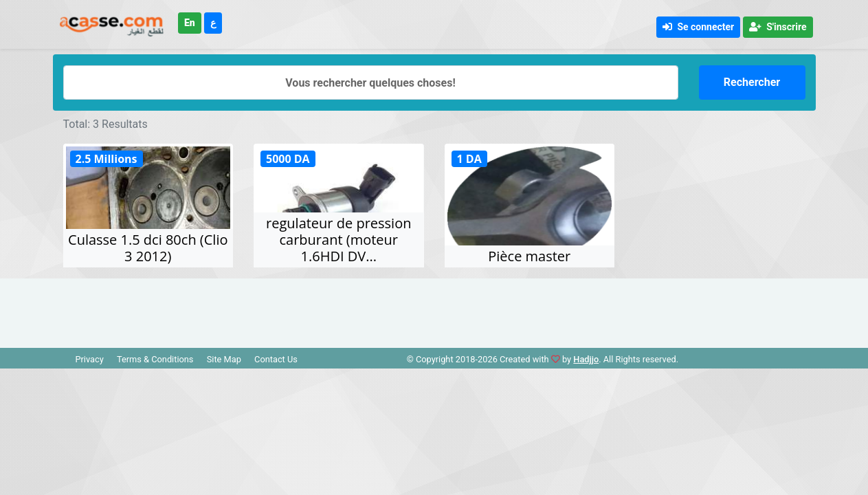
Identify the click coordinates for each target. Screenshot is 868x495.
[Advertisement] (434, 309)
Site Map (224, 359)
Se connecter (698, 27)
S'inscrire (778, 27)
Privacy (89, 359)
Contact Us (276, 359)
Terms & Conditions (155, 359)
